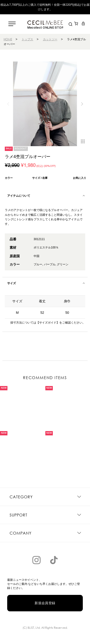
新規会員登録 (45, 603)
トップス (27, 39)
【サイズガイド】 (48, 323)
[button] (82, 104)
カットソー (50, 39)
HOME (8, 39)
